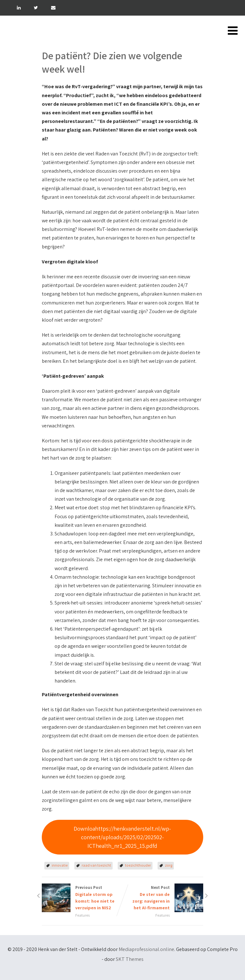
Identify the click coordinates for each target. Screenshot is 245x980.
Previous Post (82, 898)
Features (82, 915)
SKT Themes (130, 959)
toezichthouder (138, 865)
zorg (169, 865)
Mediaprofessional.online (146, 949)
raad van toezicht (96, 865)
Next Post (163, 898)
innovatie (60, 865)
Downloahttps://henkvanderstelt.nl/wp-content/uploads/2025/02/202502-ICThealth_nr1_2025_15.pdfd (122, 837)
